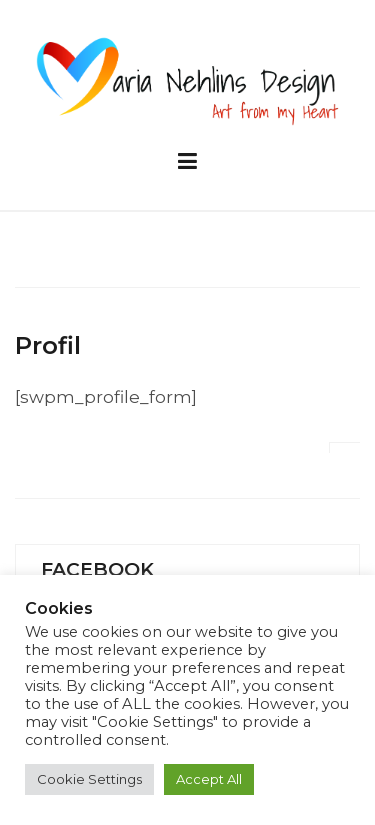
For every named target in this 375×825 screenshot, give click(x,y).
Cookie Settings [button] (89, 779)
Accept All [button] (209, 779)
